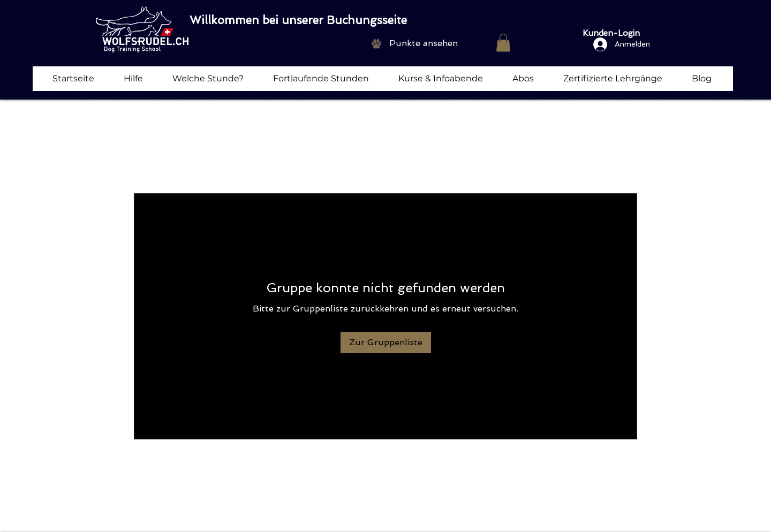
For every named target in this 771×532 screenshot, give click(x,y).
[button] (503, 43)
